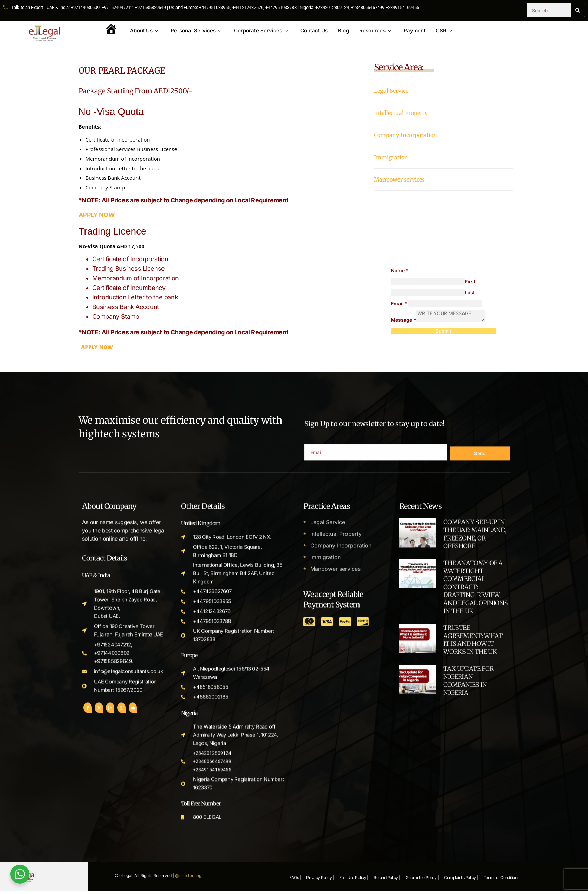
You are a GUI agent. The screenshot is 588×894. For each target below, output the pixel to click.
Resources (375, 31)
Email (399, 303)
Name (400, 271)
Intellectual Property (401, 113)
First (470, 282)
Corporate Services (261, 31)
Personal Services (196, 31)
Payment (415, 31)
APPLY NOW (97, 215)
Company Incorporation (406, 135)
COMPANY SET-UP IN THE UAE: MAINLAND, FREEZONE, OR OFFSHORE (475, 833)
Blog (343, 31)
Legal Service (391, 91)
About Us (144, 31)
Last (470, 292)
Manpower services (399, 179)
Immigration (391, 157)
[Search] (578, 10)
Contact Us (314, 31)
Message (404, 320)
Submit (443, 331)
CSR (444, 31)
